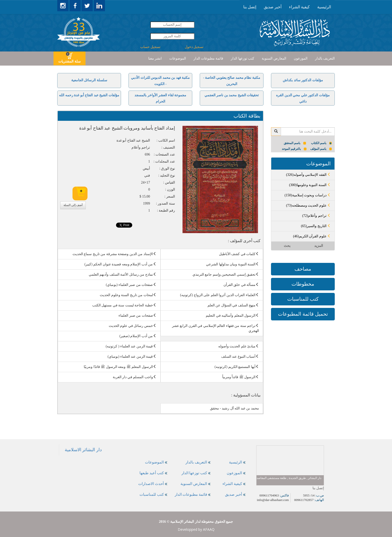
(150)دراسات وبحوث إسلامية (308, 195)
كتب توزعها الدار (242, 58)
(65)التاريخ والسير (316, 226)
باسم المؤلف (321, 149)
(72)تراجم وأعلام (316, 216)
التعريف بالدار (325, 58)
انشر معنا (155, 58)
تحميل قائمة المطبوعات (303, 314)
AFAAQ (209, 529)
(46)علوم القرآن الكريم (312, 236)
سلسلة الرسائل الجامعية (89, 80)
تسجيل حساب (150, 47)
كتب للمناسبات (303, 299)
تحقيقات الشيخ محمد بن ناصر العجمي (232, 95)
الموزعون (301, 58)
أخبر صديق (273, 7)
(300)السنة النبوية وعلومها (310, 185)
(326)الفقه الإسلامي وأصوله (308, 175)
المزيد (319, 246)
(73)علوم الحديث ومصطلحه (308, 205)
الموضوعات (178, 58)
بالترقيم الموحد (294, 149)
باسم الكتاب (321, 143)
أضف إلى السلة (73, 205)
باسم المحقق (295, 143)
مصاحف (303, 269)
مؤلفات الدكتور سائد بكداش (303, 80)
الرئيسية (324, 7)
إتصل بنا (250, 7)
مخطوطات (303, 284)
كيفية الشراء (299, 7)
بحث (287, 246)
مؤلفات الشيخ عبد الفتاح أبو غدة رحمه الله (89, 95)
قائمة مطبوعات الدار (208, 58)
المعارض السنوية (274, 58)
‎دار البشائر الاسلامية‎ (83, 450)
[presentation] (324, 7)
